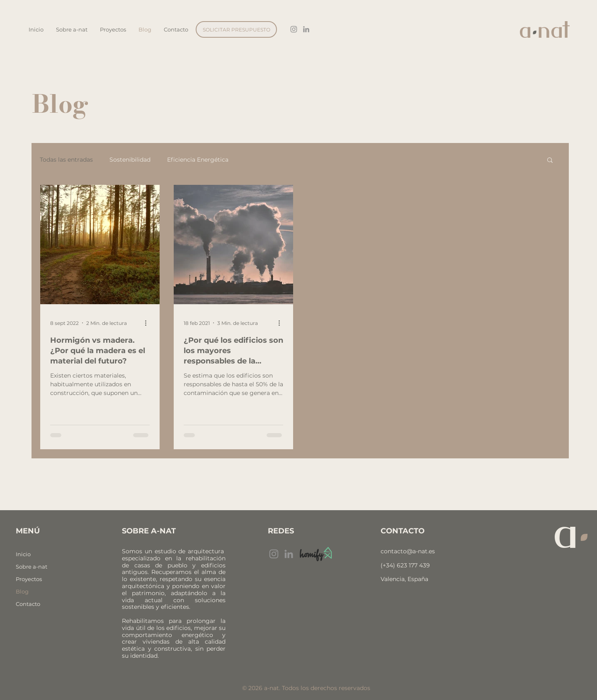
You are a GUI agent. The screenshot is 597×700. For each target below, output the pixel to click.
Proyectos (29, 579)
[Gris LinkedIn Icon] (306, 29)
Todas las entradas (66, 160)
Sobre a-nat (32, 567)
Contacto (28, 604)
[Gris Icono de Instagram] (294, 29)
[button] (550, 161)
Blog (22, 591)
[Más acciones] (148, 323)
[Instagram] (274, 554)
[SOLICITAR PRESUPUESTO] (236, 29)
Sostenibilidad (130, 160)
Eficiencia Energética (198, 160)
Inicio (23, 554)
